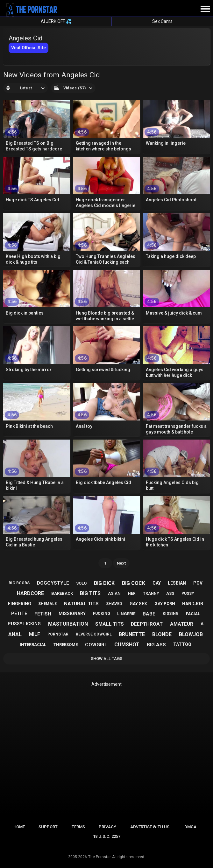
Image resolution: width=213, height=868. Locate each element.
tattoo (182, 644)
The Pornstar (99, 857)
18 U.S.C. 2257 (107, 836)
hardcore (30, 593)
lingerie (126, 614)
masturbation (68, 624)
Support (48, 827)
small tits (110, 624)
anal (15, 634)
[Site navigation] (205, 9)
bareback (62, 593)
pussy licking (24, 624)
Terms (78, 827)
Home (19, 827)
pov (198, 583)
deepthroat (147, 624)
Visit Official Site (28, 48)
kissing (171, 614)
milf (35, 634)
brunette (132, 634)
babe (149, 614)
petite (19, 614)
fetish (43, 614)
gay (157, 583)
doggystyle (53, 583)
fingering (20, 604)
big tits (90, 593)
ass (170, 593)
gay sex (138, 604)
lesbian (177, 583)
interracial (33, 645)
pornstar (58, 634)
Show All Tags (106, 659)
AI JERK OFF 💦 (56, 21)
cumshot (127, 645)
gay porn (165, 604)
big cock (134, 583)
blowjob (191, 634)
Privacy (107, 827)
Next (121, 563)
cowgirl (96, 645)
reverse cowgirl (94, 634)
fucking (102, 614)
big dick (104, 583)
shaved (114, 604)
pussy (188, 594)
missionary (72, 614)
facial (193, 614)
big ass (156, 645)
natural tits (81, 604)
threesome (66, 645)
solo (81, 583)
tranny (151, 594)
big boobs (19, 583)
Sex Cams (162, 21)
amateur (182, 624)
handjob (193, 604)
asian (114, 593)
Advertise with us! (150, 827)
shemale (47, 604)
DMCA (190, 827)
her (132, 594)
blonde (162, 634)
